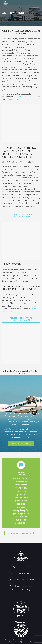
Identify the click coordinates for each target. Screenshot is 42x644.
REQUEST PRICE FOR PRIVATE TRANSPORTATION (21, 215)
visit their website (27, 97)
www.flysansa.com (21, 444)
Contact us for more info (21, 533)
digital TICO (33, 642)
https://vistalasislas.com (24, 580)
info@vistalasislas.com (24, 573)
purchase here (15, 99)
